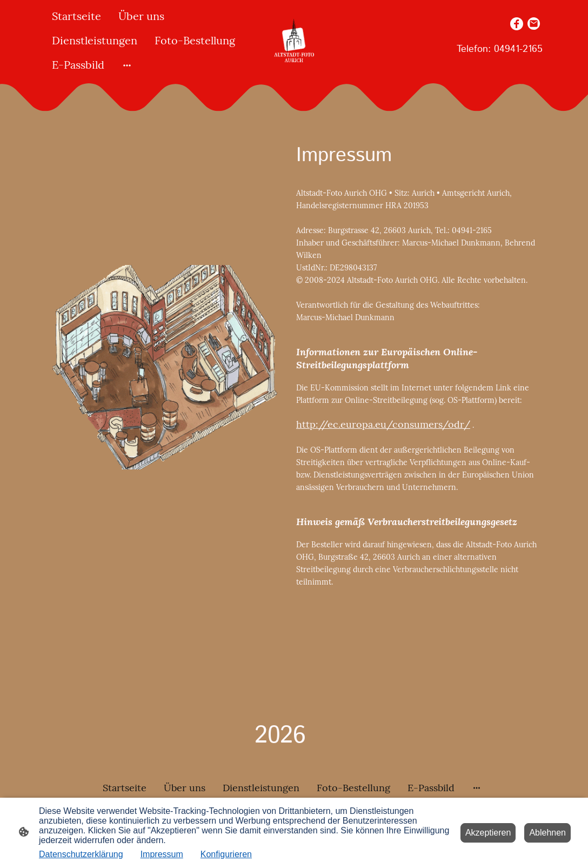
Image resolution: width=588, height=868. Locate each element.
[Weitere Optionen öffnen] (127, 65)
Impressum (162, 854)
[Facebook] (517, 24)
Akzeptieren (488, 833)
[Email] (534, 24)
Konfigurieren (226, 854)
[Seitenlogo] (294, 40)
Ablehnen (547, 833)
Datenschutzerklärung (81, 854)
